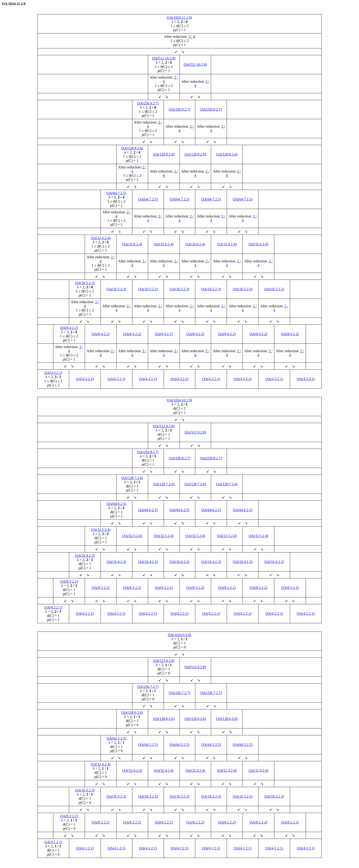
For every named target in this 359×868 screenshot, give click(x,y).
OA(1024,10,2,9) (179, 400)
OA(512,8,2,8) (164, 661)
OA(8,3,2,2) (69, 581)
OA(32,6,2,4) (101, 238)
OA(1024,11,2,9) (179, 18)
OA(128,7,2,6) (132, 478)
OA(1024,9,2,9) (179, 635)
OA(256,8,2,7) (148, 452)
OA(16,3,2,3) (85, 790)
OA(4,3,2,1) (53, 373)
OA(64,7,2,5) (116, 193)
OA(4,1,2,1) (53, 842)
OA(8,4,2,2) (69, 328)
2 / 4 (192, 37)
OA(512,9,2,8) (164, 426)
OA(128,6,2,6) (132, 713)
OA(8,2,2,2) (69, 816)
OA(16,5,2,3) (85, 283)
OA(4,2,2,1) (53, 607)
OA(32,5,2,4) (101, 530)
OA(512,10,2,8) (164, 58)
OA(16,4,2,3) (85, 556)
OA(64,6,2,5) (116, 504)
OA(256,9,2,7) (148, 103)
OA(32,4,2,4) (101, 764)
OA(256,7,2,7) (148, 687)
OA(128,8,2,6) (132, 148)
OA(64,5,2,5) (116, 738)
